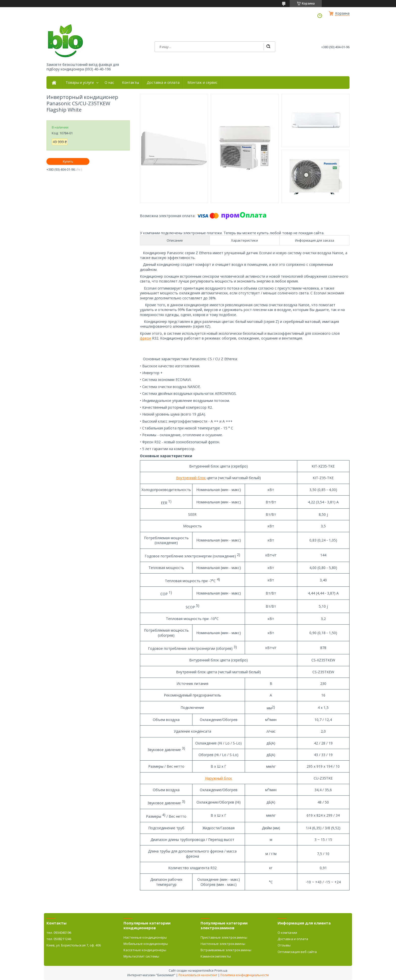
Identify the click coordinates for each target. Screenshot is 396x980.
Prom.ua (221, 970)
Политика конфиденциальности (245, 975)
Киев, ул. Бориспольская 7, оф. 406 (74, 945)
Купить (68, 161)
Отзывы (284, 945)
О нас (109, 83)
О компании (287, 933)
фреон (145, 338)
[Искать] (268, 47)
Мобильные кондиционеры (146, 944)
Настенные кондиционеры (145, 937)
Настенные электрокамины (223, 944)
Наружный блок (219, 778)
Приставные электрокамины (224, 937)
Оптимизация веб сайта (297, 952)
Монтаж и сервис (202, 83)
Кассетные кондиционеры (145, 950)
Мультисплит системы (141, 956)
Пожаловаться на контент (198, 975)
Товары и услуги (80, 83)
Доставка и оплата (163, 83)
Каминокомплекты (216, 956)
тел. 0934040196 (59, 933)
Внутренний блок (191, 478)
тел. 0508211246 (59, 939)
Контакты (130, 83)
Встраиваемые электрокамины (226, 950)
